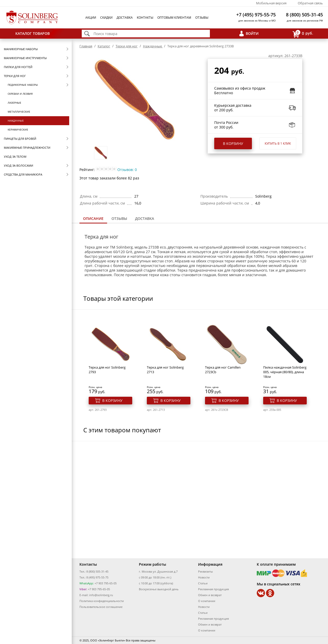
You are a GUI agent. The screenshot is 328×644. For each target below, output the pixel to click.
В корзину (233, 143)
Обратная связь (310, 3)
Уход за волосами (18, 165)
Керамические (18, 130)
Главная (86, 46)
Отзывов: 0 (127, 170)
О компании (207, 601)
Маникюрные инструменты (25, 58)
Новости (204, 577)
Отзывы (202, 18)
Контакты (145, 18)
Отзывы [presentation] (119, 218)
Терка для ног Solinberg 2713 (165, 370)
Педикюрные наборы (23, 85)
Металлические (19, 112)
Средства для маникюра (23, 174)
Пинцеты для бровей (20, 139)
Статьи (203, 583)
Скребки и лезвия (20, 94)
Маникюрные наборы (21, 49)
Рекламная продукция (213, 589)
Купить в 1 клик (278, 143)
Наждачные (16, 121)
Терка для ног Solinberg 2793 (107, 370)
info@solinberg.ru (101, 595)
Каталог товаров (33, 33)
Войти (252, 33)
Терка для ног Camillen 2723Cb (223, 370)
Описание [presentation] (93, 218)
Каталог (104, 46)
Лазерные (14, 103)
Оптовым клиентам (174, 18)
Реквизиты (205, 571)
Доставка (125, 18)
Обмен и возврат (210, 595)
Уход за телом (15, 157)
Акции (91, 18)
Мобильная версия (271, 3)
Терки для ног (15, 76)
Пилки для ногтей (18, 67)
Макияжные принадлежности (27, 148)
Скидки (106, 18)
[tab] (93, 219)
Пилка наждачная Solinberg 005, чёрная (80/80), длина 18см (285, 372)
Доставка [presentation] (145, 218)
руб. (303, 34)
